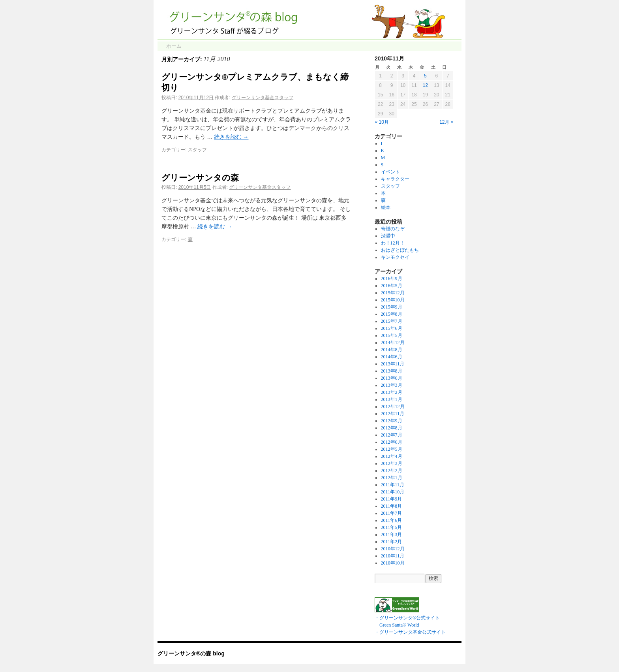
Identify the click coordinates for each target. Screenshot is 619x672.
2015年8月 (392, 314)
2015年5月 (392, 335)
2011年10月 (393, 492)
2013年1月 (392, 399)
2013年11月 (393, 364)
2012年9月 (392, 421)
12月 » (446, 122)
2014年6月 (392, 357)
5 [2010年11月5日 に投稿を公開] (425, 76)
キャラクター (395, 179)
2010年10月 (393, 563)
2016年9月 (392, 279)
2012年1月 (392, 478)
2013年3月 (392, 385)
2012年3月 (392, 463)
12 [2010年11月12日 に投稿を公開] (425, 85)
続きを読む (231, 137)
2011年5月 (392, 527)
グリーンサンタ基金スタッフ (263, 98)
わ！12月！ (393, 243)
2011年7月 (392, 513)
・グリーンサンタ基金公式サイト (410, 632)
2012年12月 (393, 407)
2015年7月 (392, 321)
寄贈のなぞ (393, 229)
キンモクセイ (395, 257)
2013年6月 (392, 378)
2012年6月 (392, 442)
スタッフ (197, 150)
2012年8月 (392, 428)
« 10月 (382, 122)
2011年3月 (392, 535)
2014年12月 (393, 343)
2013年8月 (392, 371)
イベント (390, 172)
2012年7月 (392, 435)
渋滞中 (388, 236)
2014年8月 (392, 350)
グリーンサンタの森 (200, 178)
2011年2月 (392, 542)
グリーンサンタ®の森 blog (191, 653)
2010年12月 (393, 549)
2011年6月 (392, 520)
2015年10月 (393, 300)
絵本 (386, 207)
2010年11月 (393, 556)
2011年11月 (393, 485)
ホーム (174, 46)
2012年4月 (392, 456)
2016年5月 (392, 286)
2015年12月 (393, 293)
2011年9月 (392, 499)
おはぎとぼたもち (400, 250)
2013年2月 (392, 392)
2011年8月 (392, 506)
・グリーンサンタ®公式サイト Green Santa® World (407, 618)
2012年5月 (392, 449)
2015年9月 (392, 307)
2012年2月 (392, 471)
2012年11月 (393, 414)
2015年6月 (392, 328)
